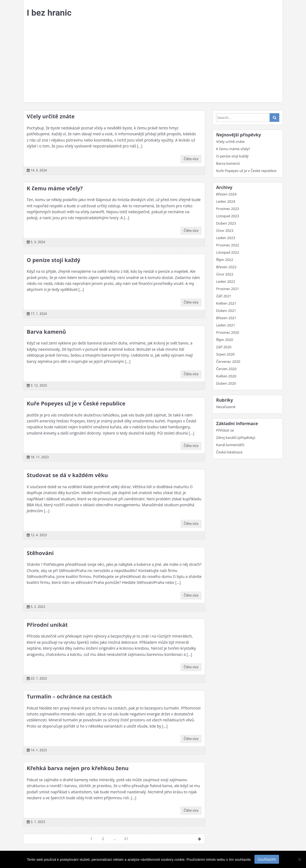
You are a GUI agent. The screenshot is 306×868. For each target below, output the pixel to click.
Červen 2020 (226, 369)
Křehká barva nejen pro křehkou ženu (78, 768)
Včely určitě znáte (51, 116)
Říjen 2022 (225, 260)
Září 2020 (224, 347)
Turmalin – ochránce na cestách (69, 696)
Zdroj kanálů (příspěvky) (236, 438)
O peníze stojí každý (53, 260)
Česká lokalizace (229, 452)
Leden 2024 (226, 201)
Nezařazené (226, 407)
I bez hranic (49, 13)
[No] (299, 859)
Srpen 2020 (225, 354)
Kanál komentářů (230, 445)
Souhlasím (267, 859)
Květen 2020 (226, 376)
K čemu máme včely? (55, 188)
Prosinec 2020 (228, 332)
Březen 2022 (226, 267)
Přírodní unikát (47, 625)
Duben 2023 (226, 223)
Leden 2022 (226, 281)
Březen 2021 (226, 318)
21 (126, 839)
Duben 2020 (226, 383)
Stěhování (40, 553)
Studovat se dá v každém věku (67, 475)
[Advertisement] (153, 62)
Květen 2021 (226, 303)
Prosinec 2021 (228, 289)
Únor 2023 (225, 230)
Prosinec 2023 (228, 209)
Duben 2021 (226, 311)
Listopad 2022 (228, 252)
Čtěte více (191, 159)
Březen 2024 (226, 194)
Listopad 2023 (228, 216)
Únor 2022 (225, 274)
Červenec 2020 (228, 361)
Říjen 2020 (225, 340)
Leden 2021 (226, 325)
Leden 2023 (226, 238)
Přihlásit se (225, 430)
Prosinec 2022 (228, 245)
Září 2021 (224, 296)
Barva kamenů (46, 332)
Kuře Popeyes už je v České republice (76, 403)
